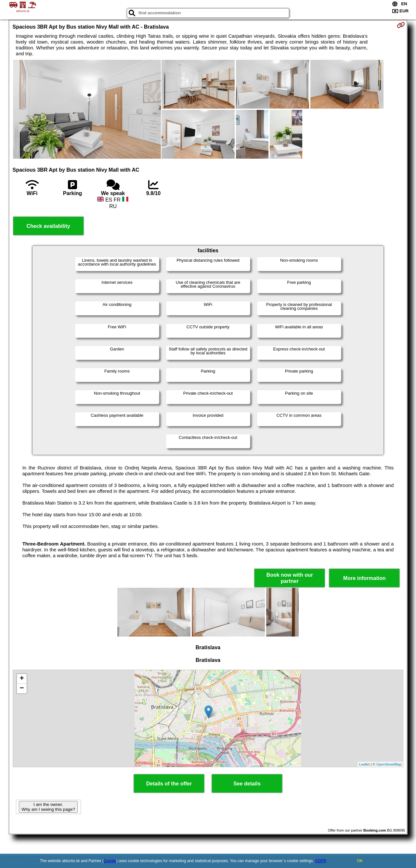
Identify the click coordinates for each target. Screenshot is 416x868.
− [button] (22, 689)
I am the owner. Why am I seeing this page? (48, 807)
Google (110, 861)
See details (247, 784)
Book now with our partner (290, 578)
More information (364, 578)
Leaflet (364, 764)
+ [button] (22, 679)
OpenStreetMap (389, 764)
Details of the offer (169, 784)
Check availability (48, 226)
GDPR (321, 861)
